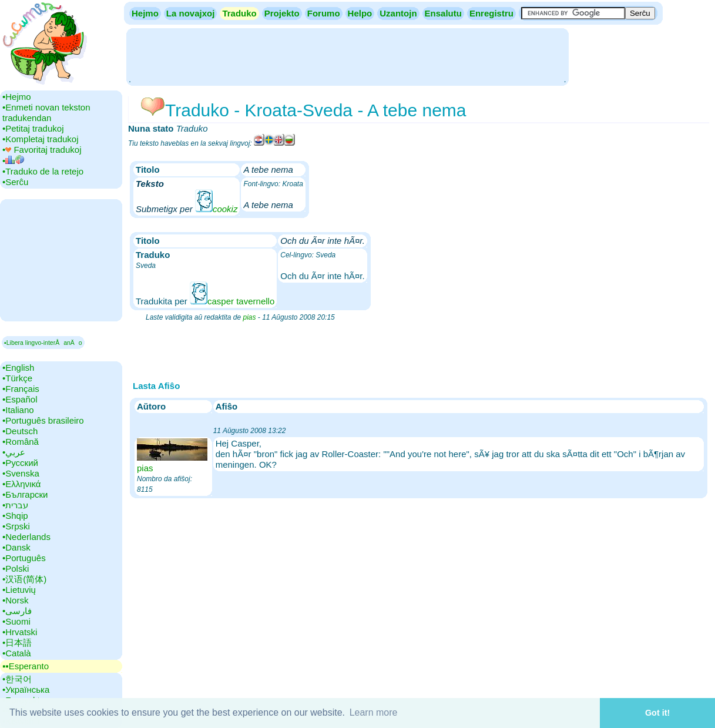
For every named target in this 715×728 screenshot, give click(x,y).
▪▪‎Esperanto (26, 666)
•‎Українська (26, 690)
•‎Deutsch (20, 431)
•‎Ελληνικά (21, 484)
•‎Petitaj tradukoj (33, 128)
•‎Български (25, 494)
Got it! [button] (657, 713)
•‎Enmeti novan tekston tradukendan (46, 113)
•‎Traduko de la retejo (43, 171)
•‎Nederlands (26, 537)
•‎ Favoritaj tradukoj (42, 150)
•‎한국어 (17, 679)
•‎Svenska (21, 473)
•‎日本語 (17, 643)
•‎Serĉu (15, 182)
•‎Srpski (16, 526)
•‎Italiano (18, 410)
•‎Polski (16, 568)
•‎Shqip (15, 516)
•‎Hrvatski (20, 632)
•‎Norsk (15, 600)
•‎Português (24, 558)
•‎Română (21, 442)
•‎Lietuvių (19, 590)
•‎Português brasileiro (43, 420)
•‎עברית (15, 505)
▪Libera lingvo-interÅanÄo (43, 343)
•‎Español (20, 399)
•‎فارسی (17, 611)
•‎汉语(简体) (24, 579)
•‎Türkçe (17, 378)
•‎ (13, 161)
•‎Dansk (16, 547)
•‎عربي (14, 452)
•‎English (18, 368)
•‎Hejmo (17, 97)
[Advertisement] (347, 56)
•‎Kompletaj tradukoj (41, 139)
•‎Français (21, 389)
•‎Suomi (16, 621)
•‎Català (17, 653)
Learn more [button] (374, 712)
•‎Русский (20, 463)
